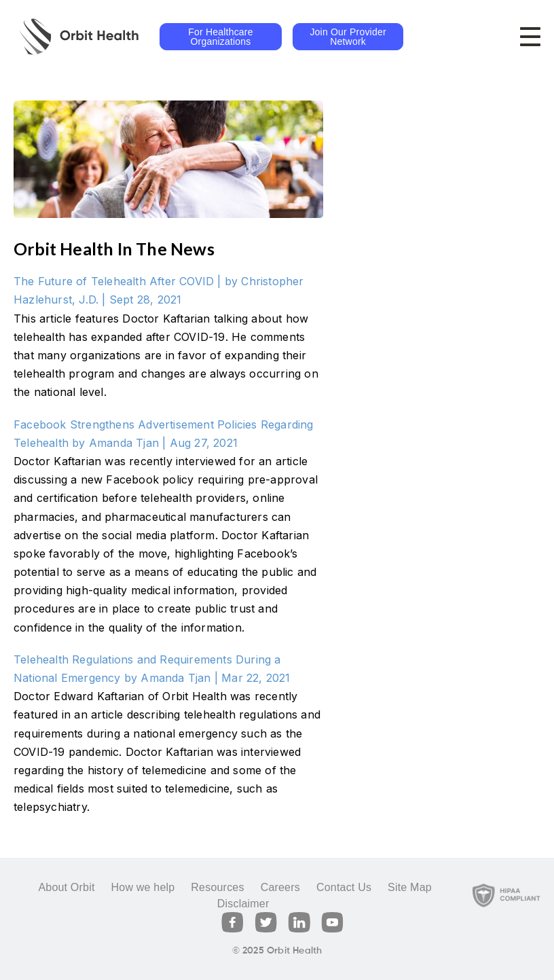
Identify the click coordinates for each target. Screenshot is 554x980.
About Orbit (66, 887)
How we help (143, 887)
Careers (280, 887)
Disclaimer (243, 904)
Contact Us (344, 887)
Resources (217, 887)
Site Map (410, 887)
